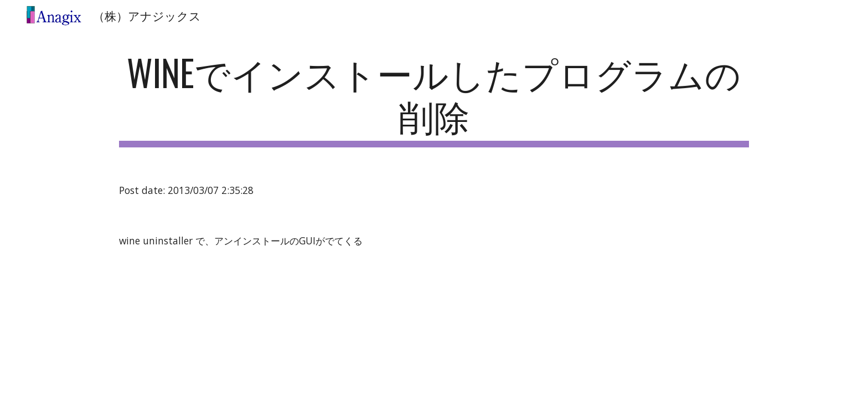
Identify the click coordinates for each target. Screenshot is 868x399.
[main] (434, 99)
